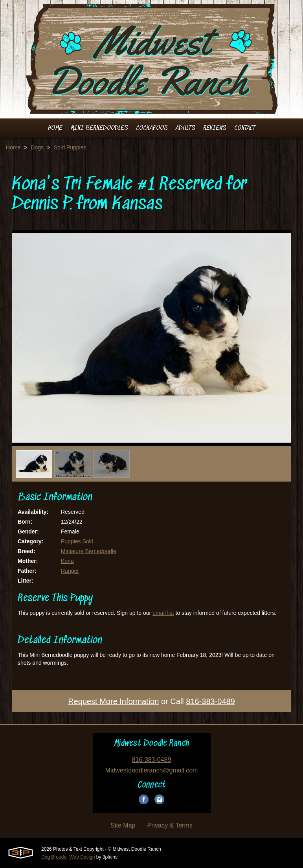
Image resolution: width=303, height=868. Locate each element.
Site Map (123, 825)
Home (13, 147)
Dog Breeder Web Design (68, 857)
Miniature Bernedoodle (89, 551)
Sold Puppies (70, 147)
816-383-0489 (210, 701)
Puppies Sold (77, 541)
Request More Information (113, 701)
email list (163, 613)
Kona (67, 561)
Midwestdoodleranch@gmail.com (152, 770)
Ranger (70, 571)
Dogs (37, 147)
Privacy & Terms (170, 825)
